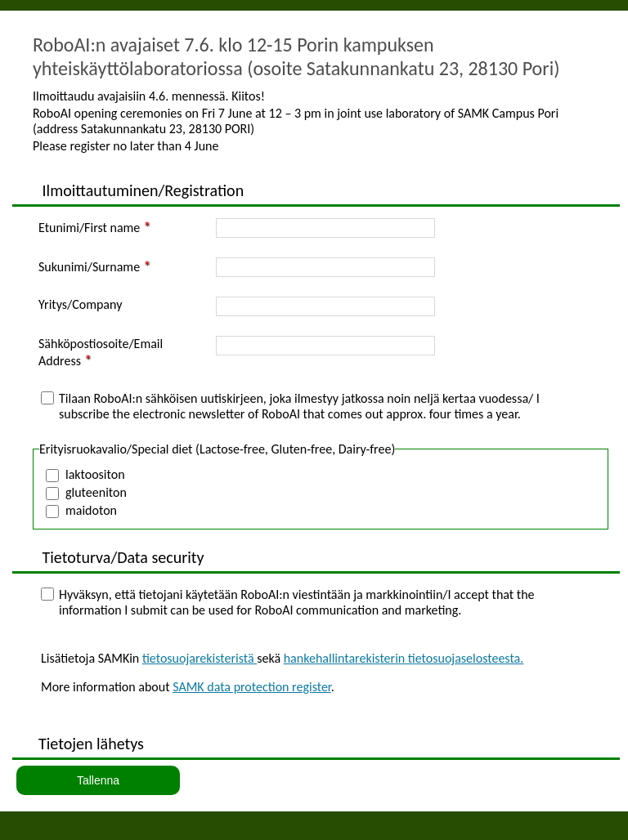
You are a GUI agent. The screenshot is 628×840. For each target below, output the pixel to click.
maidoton (91, 510)
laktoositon (95, 474)
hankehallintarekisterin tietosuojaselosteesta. (404, 658)
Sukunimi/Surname (89, 267)
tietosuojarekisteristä (200, 658)
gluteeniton (96, 492)
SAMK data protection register (252, 687)
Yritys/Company (80, 304)
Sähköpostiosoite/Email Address (101, 352)
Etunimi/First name (89, 228)
